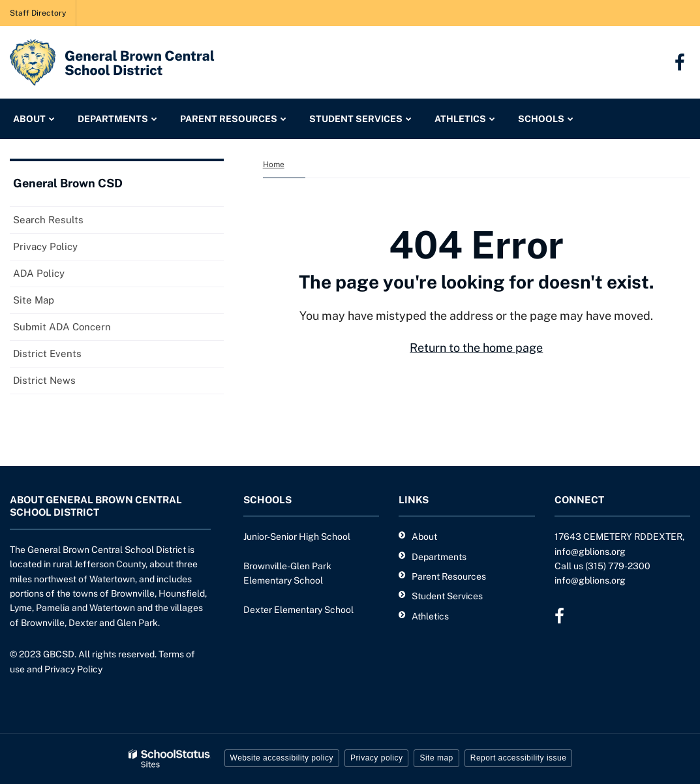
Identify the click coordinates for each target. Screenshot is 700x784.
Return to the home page (476, 348)
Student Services (447, 596)
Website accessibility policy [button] (282, 758)
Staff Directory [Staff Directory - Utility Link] (38, 13)
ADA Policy (39, 273)
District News (44, 380)
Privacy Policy (45, 246)
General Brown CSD (68, 183)
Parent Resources (449, 576)
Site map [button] (436, 758)
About (424, 537)
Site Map (34, 300)
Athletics (430, 616)
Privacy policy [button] (376, 758)
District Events (47, 353)
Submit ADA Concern (62, 327)
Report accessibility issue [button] (519, 758)
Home (274, 165)
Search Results (48, 220)
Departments (439, 557)
